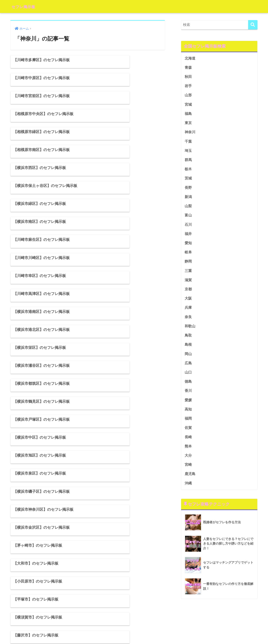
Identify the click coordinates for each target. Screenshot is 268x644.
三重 (188, 273)
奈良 (188, 320)
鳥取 (188, 339)
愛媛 (188, 404)
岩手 (188, 86)
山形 (188, 96)
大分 (188, 460)
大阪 (188, 301)
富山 (188, 217)
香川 (188, 394)
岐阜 (188, 255)
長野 (188, 189)
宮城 (188, 105)
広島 (188, 366)
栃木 (188, 170)
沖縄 (188, 488)
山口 (188, 376)
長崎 (188, 441)
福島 (188, 114)
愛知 (188, 245)
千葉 (188, 142)
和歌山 (190, 329)
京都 (188, 292)
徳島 (188, 385)
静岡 (188, 264)
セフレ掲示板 (27, 6)
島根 (188, 348)
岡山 (188, 357)
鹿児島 (190, 478)
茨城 (188, 180)
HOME (134, 627)
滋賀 (188, 283)
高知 (188, 413)
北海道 (190, 58)
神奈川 (190, 133)
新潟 (188, 198)
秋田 (188, 77)
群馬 (188, 161)
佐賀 (188, 432)
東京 (188, 124)
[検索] (253, 25)
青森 (188, 68)
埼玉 (188, 152)
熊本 (188, 450)
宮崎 (188, 469)
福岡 (188, 422)
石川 (188, 226)
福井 (188, 236)
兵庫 (188, 311)
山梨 (188, 208)
